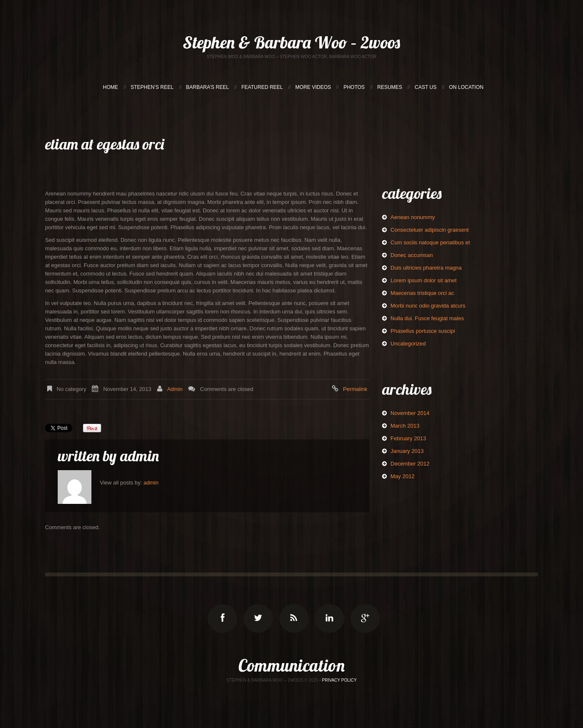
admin (175, 389)
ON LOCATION (466, 87)
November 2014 (410, 413)
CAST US (425, 87)
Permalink (355, 389)
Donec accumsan (412, 255)
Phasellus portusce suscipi (423, 331)
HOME (110, 87)
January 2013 (407, 451)
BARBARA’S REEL (208, 87)
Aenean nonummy (413, 217)
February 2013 (408, 438)
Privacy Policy (339, 680)
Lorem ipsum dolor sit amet (424, 280)
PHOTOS (354, 87)
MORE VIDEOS (313, 87)
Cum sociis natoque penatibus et (430, 242)
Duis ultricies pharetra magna (426, 268)
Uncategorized (408, 344)
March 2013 (405, 426)
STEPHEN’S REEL (152, 87)
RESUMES (390, 87)
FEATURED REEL (262, 87)
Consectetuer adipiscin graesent (430, 230)
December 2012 (410, 464)
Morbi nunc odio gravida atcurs (428, 306)
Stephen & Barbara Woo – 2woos (291, 42)
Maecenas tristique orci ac (422, 293)
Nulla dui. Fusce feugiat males (427, 318)
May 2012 (402, 476)
